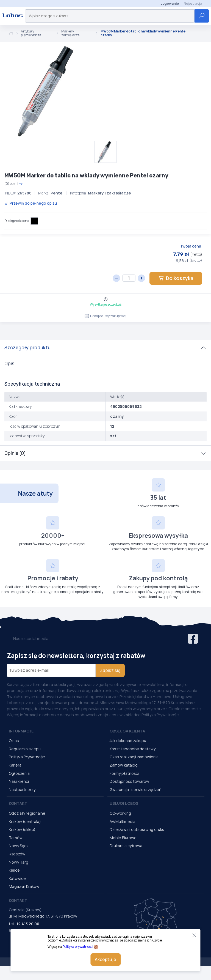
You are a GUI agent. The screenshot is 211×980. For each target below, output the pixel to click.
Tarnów (16, 838)
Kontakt (18, 803)
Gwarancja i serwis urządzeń (135, 790)
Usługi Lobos (124, 803)
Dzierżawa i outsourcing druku (137, 829)
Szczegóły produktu (27, 348)
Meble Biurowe (123, 838)
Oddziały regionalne (27, 813)
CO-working (120, 813)
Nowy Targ (19, 862)
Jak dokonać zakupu (128, 741)
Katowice (17, 878)
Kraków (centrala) (25, 821)
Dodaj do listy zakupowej (105, 316)
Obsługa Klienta (127, 731)
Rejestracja (193, 3)
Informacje (21, 731)
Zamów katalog (124, 765)
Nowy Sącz (19, 846)
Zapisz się (110, 670)
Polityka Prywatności (27, 757)
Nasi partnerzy (22, 790)
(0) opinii (14, 184)
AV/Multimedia (123, 821)
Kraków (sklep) (22, 829)
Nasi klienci (19, 781)
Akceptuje (105, 959)
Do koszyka (176, 278)
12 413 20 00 (28, 924)
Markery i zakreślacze (70, 33)
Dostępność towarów (129, 781)
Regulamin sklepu (25, 749)
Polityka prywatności (78, 947)
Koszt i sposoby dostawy (133, 749)
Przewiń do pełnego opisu (31, 203)
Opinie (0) (15, 453)
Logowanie (170, 3)
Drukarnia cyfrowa (126, 846)
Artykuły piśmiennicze (31, 33)
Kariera (15, 765)
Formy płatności (124, 773)
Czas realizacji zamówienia (134, 757)
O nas (14, 741)
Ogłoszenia (19, 773)
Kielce (14, 870)
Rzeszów (17, 854)
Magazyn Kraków (24, 886)
